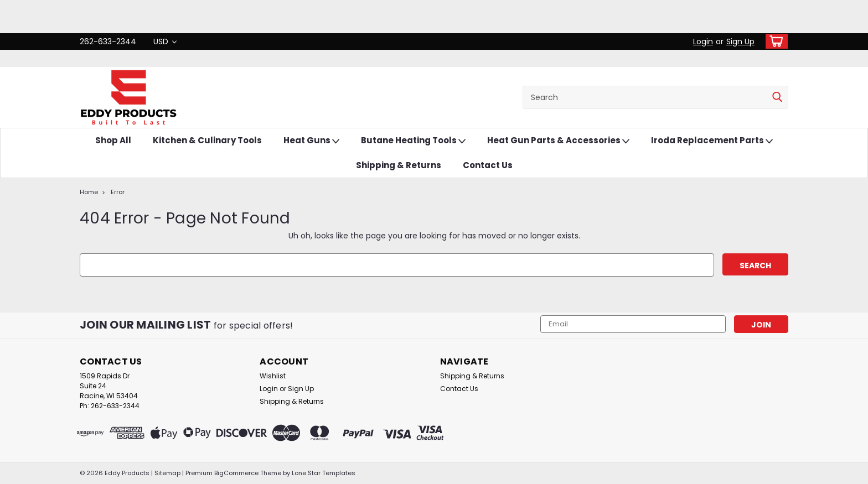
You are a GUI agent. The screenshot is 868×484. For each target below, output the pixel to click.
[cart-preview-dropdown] (774, 41)
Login (703, 41)
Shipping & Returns (399, 165)
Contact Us (488, 165)
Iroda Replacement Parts (712, 141)
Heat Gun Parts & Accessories (558, 141)
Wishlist (273, 376)
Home (89, 192)
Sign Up (740, 41)
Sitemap (167, 473)
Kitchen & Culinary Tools (207, 140)
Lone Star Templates (324, 473)
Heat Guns (311, 141)
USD (165, 41)
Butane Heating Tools (413, 141)
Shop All (113, 140)
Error (118, 192)
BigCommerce (236, 473)
